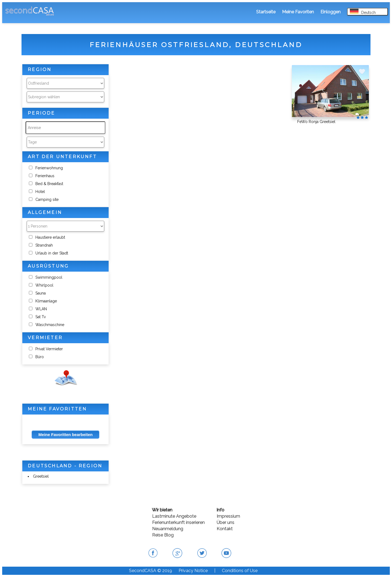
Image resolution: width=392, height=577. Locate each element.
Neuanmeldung (168, 529)
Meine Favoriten (298, 12)
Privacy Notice (193, 571)
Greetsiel (41, 476)
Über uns (226, 522)
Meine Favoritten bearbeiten (65, 435)
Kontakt (225, 529)
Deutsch (363, 12)
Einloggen (330, 12)
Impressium (228, 516)
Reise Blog (163, 535)
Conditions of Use (240, 571)
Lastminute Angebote (174, 516)
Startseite (266, 12)
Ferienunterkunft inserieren (178, 522)
